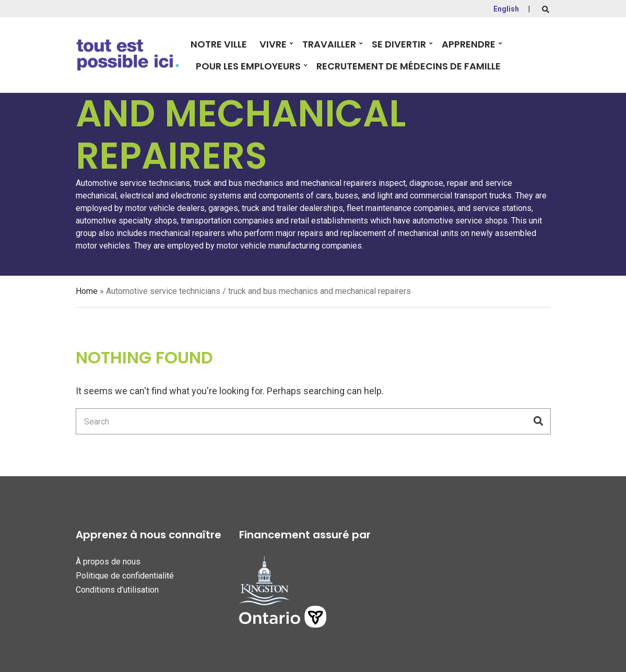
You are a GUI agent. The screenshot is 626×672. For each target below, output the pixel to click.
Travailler (329, 44)
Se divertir (399, 44)
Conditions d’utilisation (117, 590)
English (506, 9)
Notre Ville (219, 44)
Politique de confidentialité (125, 576)
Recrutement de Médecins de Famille (409, 66)
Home (87, 291)
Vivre (273, 44)
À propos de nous (108, 562)
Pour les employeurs (248, 66)
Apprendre (469, 44)
